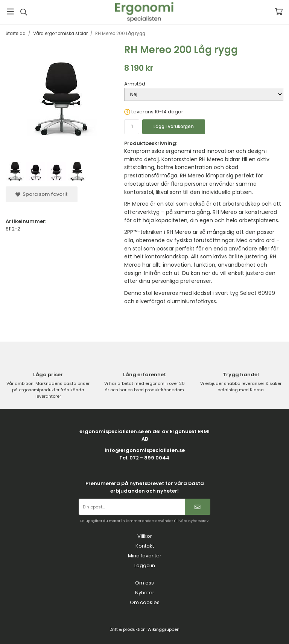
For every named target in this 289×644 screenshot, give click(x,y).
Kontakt (145, 546)
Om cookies (145, 602)
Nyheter (145, 593)
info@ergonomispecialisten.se (145, 450)
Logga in (145, 565)
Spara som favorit (42, 194)
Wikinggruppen (164, 629)
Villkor (145, 536)
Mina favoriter (145, 556)
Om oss (144, 583)
